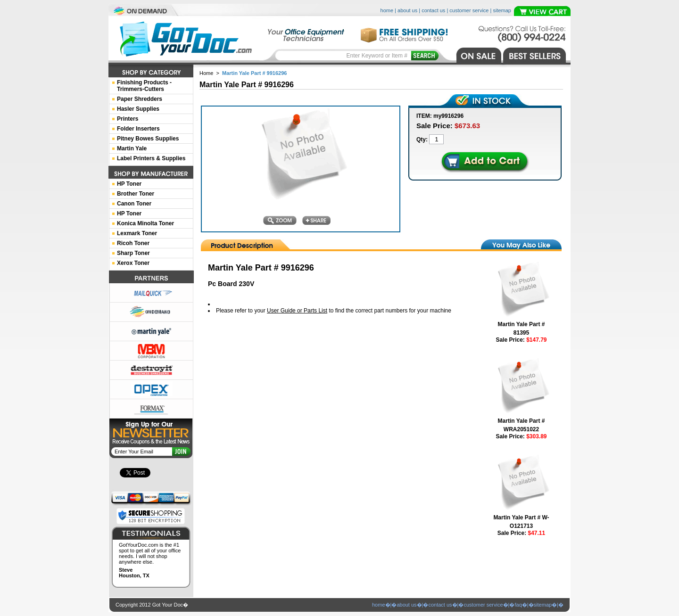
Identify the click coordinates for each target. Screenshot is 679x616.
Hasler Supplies (138, 109)
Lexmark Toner (137, 233)
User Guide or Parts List (297, 311)
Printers (128, 119)
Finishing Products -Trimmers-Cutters (144, 86)
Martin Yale (132, 148)
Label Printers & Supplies (151, 158)
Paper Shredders (140, 99)
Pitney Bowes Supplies (148, 139)
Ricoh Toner (133, 243)
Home (206, 73)
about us (407, 10)
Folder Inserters (138, 129)
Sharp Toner (133, 253)
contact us (433, 10)
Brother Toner (136, 194)
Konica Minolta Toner (145, 223)
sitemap (502, 10)
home (387, 10)
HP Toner (129, 184)
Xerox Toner (133, 263)
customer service (469, 10)
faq (518, 605)
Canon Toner (134, 204)
